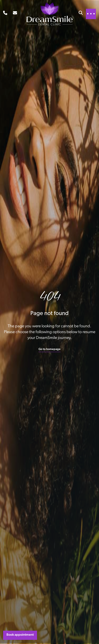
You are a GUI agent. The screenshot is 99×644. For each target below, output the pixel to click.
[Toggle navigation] (91, 14)
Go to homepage (49, 349)
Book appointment (20, 635)
